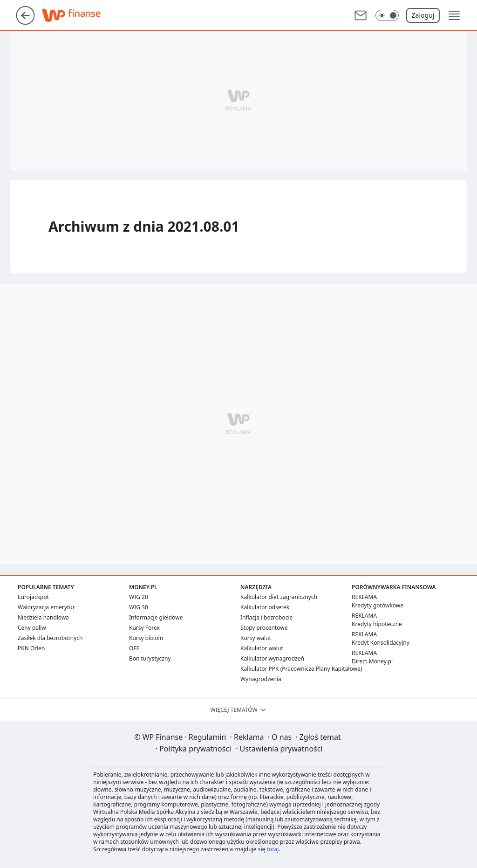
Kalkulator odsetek (265, 607)
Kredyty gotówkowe (378, 605)
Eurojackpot (33, 597)
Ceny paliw (32, 628)
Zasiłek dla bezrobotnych (50, 638)
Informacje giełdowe (156, 617)
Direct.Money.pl (372, 661)
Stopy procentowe (264, 628)
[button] (454, 15)
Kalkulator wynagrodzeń (272, 658)
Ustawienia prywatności (279, 749)
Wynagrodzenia (261, 679)
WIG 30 (139, 607)
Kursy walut (256, 638)
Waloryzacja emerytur (46, 607)
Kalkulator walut (262, 648)
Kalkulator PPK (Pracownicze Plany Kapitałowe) (301, 669)
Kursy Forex (144, 628)
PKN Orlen (31, 648)
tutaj (273, 849)
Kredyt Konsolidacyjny (381, 643)
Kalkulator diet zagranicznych (279, 597)
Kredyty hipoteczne (377, 624)
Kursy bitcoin (146, 638)
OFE (134, 648)
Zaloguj (423, 15)
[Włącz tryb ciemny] (387, 15)
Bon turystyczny (150, 658)
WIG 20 (139, 597)
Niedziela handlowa (43, 617)
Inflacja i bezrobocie (266, 617)
